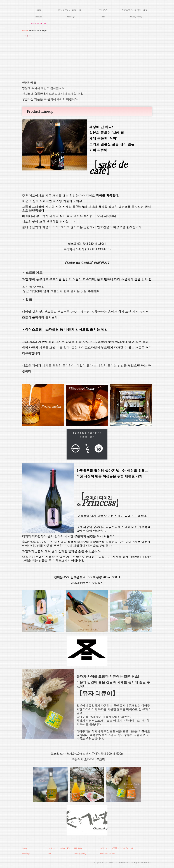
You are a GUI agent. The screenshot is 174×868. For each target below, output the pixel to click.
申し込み (103, 10)
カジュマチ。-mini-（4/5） (71, 10)
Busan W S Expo (38, 24)
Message (71, 17)
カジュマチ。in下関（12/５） (136, 10)
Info (103, 17)
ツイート (29, 36)
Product (38, 17)
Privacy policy (136, 17)
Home (38, 10)
